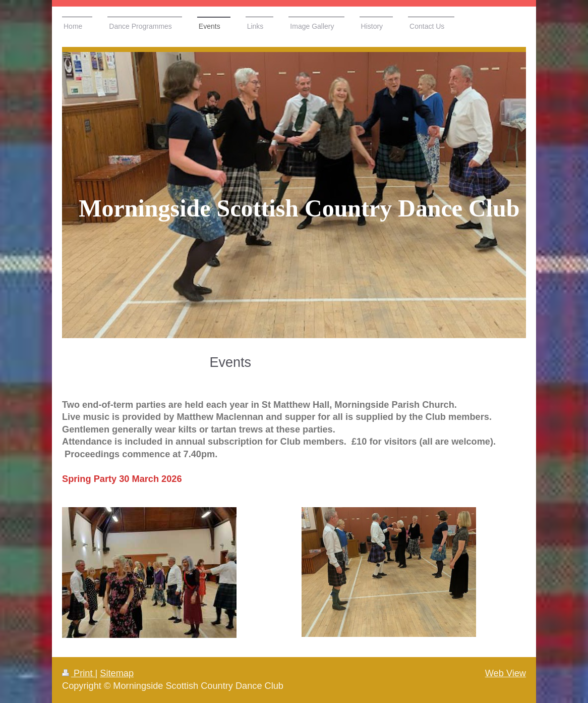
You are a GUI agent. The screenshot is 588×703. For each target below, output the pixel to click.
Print (79, 673)
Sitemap (117, 673)
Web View (506, 673)
